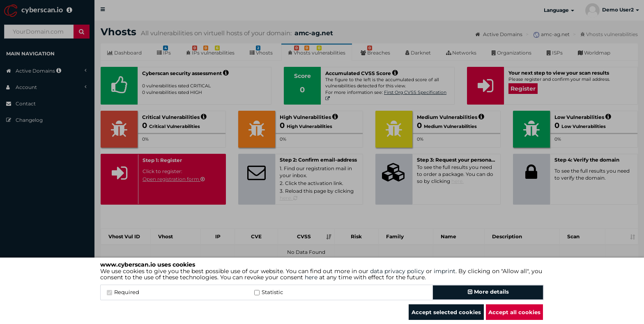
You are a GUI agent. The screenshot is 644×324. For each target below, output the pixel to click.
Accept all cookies (514, 312)
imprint (445, 271)
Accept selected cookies (446, 312)
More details (488, 292)
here (311, 277)
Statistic (269, 292)
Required (123, 292)
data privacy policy (397, 271)
